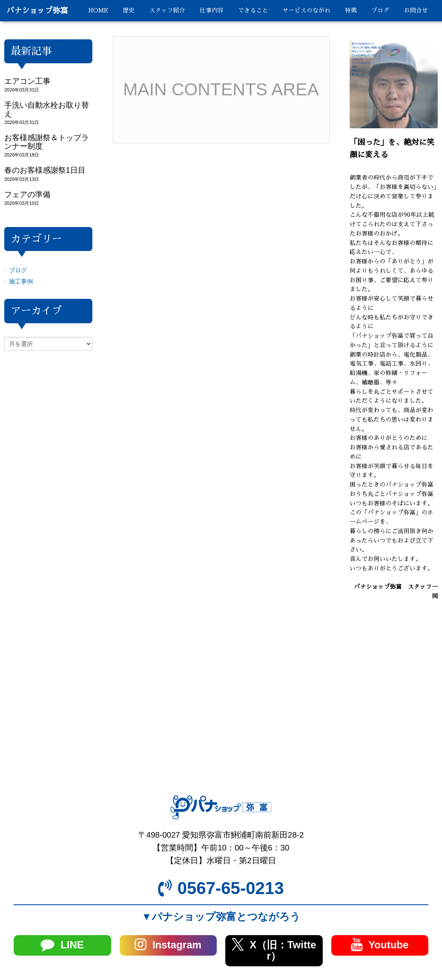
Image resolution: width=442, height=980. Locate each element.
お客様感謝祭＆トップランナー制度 (47, 142)
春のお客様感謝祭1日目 (45, 170)
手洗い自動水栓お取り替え (47, 109)
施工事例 (21, 282)
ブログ (18, 270)
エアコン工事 (27, 81)
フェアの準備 (27, 195)
